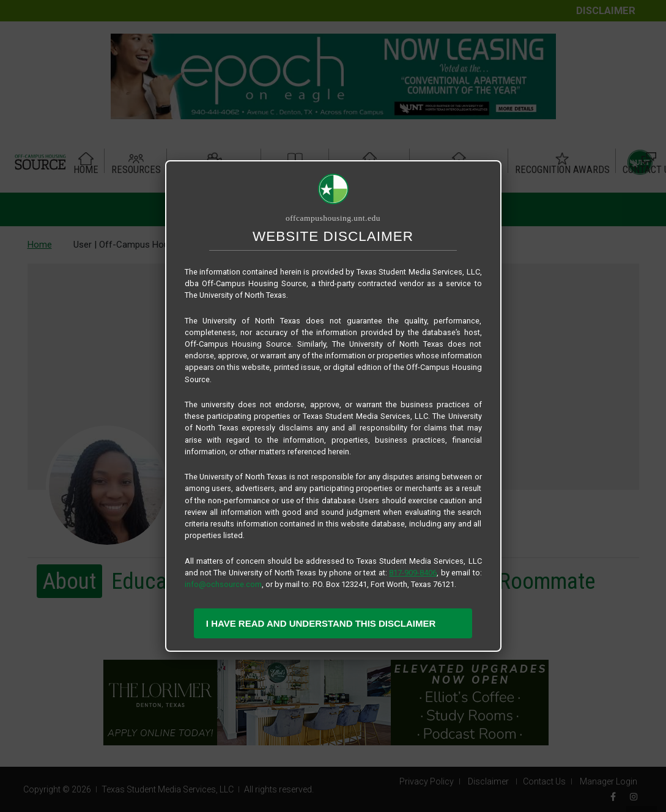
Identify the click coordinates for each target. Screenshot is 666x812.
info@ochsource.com (223, 584)
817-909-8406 (413, 573)
